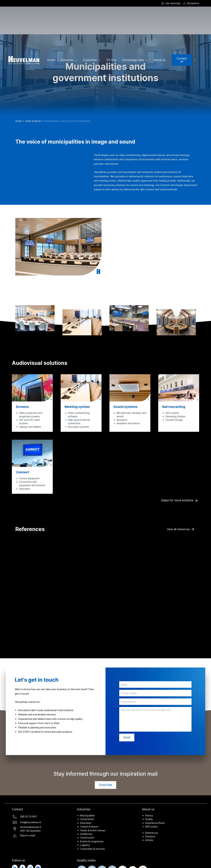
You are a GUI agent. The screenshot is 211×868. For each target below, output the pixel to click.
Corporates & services (93, 849)
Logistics (85, 845)
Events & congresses (92, 841)
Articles (149, 840)
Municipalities (88, 815)
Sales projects (33, 121)
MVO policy (151, 827)
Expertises (90, 60)
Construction (87, 838)
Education (86, 823)
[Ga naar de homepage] (24, 60)
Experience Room (155, 823)
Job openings (173, 3)
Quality (149, 819)
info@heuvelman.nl (30, 822)
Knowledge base (133, 60)
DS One (111, 60)
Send (127, 737)
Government (87, 819)
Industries (67, 60)
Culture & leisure (89, 827)
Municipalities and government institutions (68, 121)
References (152, 833)
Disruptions (193, 3)
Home (51, 60)
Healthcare (86, 834)
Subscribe (105, 785)
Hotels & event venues (93, 830)
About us (160, 60)
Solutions (150, 836)
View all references (178, 529)
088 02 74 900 (28, 816)
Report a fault (28, 835)
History (149, 815)
